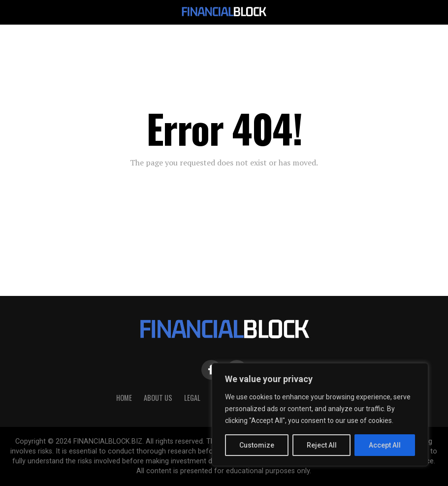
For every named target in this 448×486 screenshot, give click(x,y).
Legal (192, 398)
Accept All (385, 445)
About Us (158, 398)
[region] (320, 415)
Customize (257, 445)
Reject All (322, 445)
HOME (124, 398)
